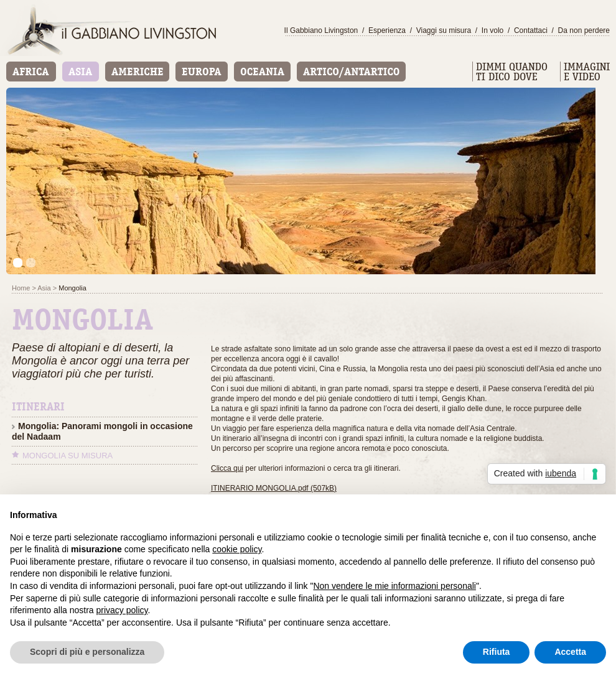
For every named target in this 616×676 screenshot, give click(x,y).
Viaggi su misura (444, 30)
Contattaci (531, 30)
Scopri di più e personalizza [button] (87, 652)
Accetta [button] (570, 652)
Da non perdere (584, 30)
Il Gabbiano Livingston (321, 30)
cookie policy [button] (237, 549)
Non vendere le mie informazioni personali (394, 586)
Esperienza (387, 30)
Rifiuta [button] (497, 652)
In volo (492, 30)
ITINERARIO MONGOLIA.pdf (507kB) (274, 488)
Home (21, 288)
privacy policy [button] (122, 610)
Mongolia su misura (68, 456)
